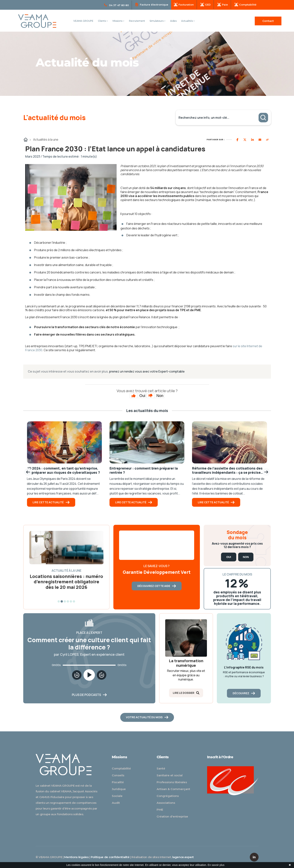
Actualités (188, 21)
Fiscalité (118, 782)
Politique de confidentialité (110, 857)
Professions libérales (172, 782)
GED (206, 5)
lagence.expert (183, 857)
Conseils (118, 775)
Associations (166, 803)
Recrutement (137, 21)
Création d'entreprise (172, 816)
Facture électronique (152, 4)
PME (160, 810)
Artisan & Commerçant (173, 789)
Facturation (184, 5)
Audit (116, 803)
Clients (103, 21)
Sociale (117, 796)
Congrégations (168, 796)
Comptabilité (246, 5)
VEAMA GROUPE (83, 21)
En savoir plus (216, 865)
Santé (161, 768)
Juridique (119, 789)
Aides (173, 21)
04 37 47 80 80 (117, 5)
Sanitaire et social (170, 775)
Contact (268, 21)
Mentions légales (76, 857)
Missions (119, 21)
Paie (223, 5)
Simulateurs (158, 21)
